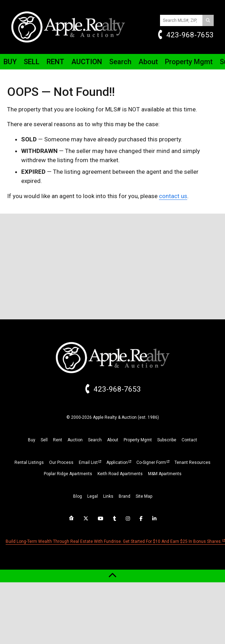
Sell (32, 62)
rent (58, 440)
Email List (88, 462)
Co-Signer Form (151, 462)
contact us (173, 196)
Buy (10, 62)
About (148, 62)
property (138, 440)
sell (44, 440)
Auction (87, 62)
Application (117, 462)
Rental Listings (29, 462)
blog (78, 496)
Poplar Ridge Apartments (68, 474)
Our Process (61, 462)
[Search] (208, 20)
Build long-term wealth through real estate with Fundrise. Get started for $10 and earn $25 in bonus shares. (114, 541)
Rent (55, 62)
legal (93, 496)
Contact (189, 440)
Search (120, 62)
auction (75, 440)
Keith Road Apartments (120, 474)
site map (144, 496)
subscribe (167, 440)
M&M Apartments (165, 474)
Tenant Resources (193, 462)
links (108, 496)
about (113, 440)
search (95, 440)
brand (125, 496)
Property (189, 62)
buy (32, 440)
